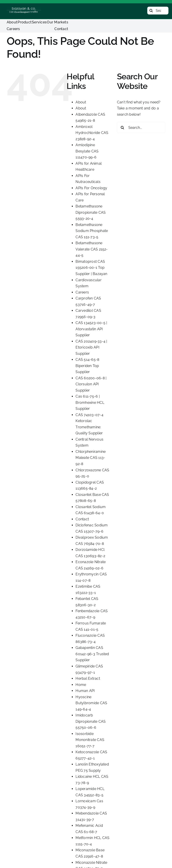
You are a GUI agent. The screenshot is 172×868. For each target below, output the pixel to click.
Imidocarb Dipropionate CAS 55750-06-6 (91, 721)
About (81, 102)
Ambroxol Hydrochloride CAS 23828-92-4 (92, 133)
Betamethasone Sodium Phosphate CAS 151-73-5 (92, 231)
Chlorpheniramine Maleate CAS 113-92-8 (91, 458)
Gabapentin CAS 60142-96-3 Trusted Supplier (92, 654)
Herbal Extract (88, 678)
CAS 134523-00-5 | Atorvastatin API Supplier (91, 329)
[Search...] (158, 11)
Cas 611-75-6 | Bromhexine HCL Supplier (90, 402)
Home (81, 685)
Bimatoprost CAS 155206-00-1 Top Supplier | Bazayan (91, 268)
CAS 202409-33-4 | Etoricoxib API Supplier (91, 347)
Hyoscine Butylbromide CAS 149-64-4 (91, 703)
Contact (82, 519)
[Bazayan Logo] (24, 9)
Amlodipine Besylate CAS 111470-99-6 (87, 151)
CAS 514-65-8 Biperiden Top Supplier (87, 366)
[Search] (151, 11)
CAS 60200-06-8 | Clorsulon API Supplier (91, 384)
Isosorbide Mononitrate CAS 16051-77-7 (90, 740)
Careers (82, 292)
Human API (85, 691)
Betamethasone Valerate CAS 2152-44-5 (92, 249)
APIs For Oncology (91, 188)
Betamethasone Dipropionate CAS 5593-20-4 (91, 212)
